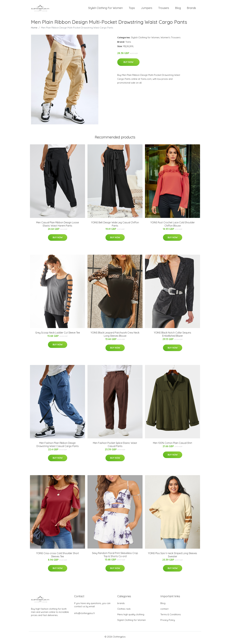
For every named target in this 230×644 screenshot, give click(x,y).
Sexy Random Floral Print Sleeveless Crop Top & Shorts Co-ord (115, 557)
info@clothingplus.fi (84, 615)
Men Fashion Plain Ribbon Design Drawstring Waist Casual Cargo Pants (58, 447)
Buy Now (128, 64)
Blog (178, 9)
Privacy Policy (168, 622)
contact (164, 611)
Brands (191, 9)
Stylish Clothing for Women (145, 40)
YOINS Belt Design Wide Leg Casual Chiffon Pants (115, 226)
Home (34, 30)
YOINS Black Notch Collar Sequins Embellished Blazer (172, 336)
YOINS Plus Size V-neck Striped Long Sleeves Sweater (172, 557)
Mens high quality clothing (131, 617)
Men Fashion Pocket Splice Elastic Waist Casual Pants (115, 447)
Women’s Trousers (171, 40)
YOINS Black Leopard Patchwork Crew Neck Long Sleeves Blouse (115, 336)
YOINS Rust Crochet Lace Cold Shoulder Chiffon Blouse (173, 226)
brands (121, 605)
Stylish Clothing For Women (105, 9)
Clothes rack (124, 611)
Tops (132, 9)
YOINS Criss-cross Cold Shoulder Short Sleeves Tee (58, 557)
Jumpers (147, 9)
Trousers (164, 9)
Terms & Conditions (171, 617)
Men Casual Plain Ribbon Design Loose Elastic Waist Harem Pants (57, 226)
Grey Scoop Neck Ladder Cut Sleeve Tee (58, 335)
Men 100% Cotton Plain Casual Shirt (173, 445)
